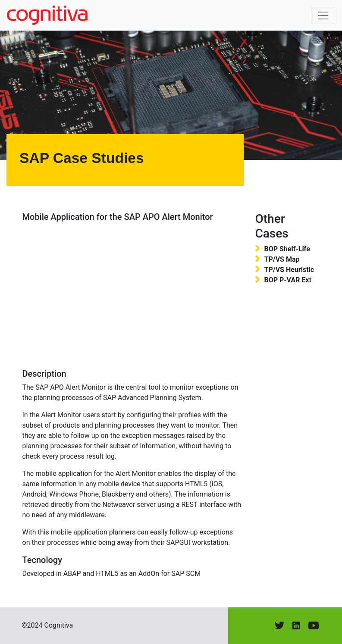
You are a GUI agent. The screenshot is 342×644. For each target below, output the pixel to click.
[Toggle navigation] (323, 16)
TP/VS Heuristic (289, 270)
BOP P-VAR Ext (288, 280)
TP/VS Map (282, 259)
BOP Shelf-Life (287, 249)
